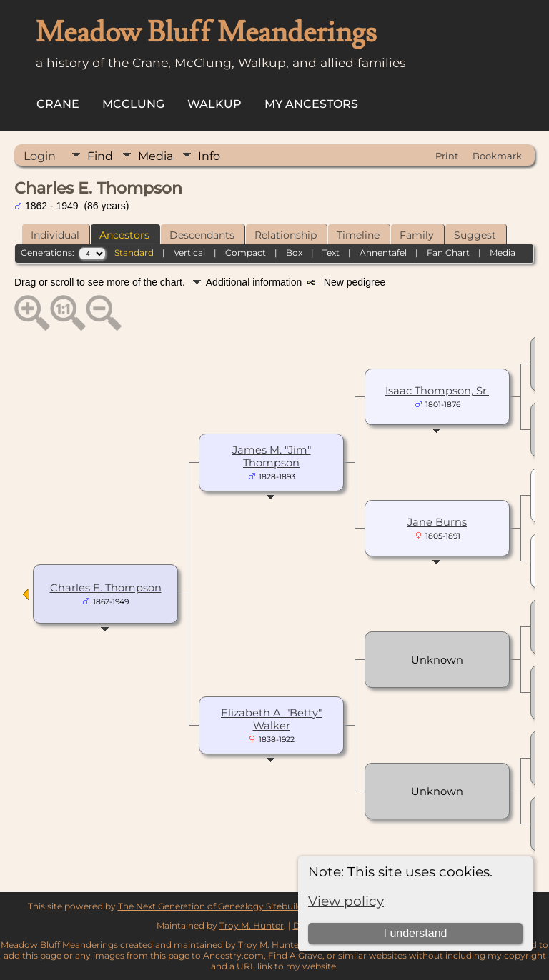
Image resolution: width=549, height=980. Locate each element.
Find (100, 156)
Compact (246, 252)
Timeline (358, 235)
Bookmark (497, 156)
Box (294, 252)
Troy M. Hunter (252, 925)
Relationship (286, 235)
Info (209, 156)
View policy (346, 901)
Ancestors (124, 235)
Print (447, 156)
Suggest (475, 235)
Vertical (189, 252)
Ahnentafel (383, 252)
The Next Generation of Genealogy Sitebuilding (217, 906)
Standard (134, 252)
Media (155, 156)
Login (40, 156)
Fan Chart (448, 252)
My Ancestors (311, 104)
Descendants (202, 235)
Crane (58, 104)
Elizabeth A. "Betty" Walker (271, 719)
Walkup (214, 104)
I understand (415, 933)
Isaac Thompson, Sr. (437, 391)
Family (417, 235)
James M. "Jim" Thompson (272, 456)
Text (331, 252)
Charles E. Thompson (106, 588)
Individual (55, 235)
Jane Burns (437, 522)
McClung (133, 104)
